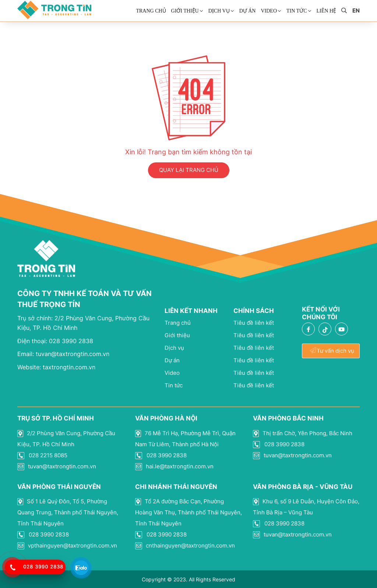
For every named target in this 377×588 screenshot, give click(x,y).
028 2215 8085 (42, 455)
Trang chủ (151, 11)
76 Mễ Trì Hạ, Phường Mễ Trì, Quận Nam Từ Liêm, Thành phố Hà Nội (185, 439)
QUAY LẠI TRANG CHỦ (189, 170)
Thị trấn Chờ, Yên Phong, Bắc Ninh (303, 433)
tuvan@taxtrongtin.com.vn (63, 354)
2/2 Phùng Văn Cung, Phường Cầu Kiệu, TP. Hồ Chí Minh (66, 439)
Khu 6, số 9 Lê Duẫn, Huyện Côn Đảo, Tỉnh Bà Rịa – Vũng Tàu (306, 507)
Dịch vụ (219, 11)
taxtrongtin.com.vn (56, 367)
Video (269, 11)
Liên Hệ (327, 11)
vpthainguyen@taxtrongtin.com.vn (67, 546)
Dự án (248, 11)
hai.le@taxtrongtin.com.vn (174, 466)
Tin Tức (297, 11)
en (356, 11)
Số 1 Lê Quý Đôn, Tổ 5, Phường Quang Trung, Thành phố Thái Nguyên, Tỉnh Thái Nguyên (68, 512)
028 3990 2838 (55, 341)
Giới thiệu (185, 11)
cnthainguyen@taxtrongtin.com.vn (185, 546)
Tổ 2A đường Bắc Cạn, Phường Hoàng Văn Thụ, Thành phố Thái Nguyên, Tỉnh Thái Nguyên (188, 512)
